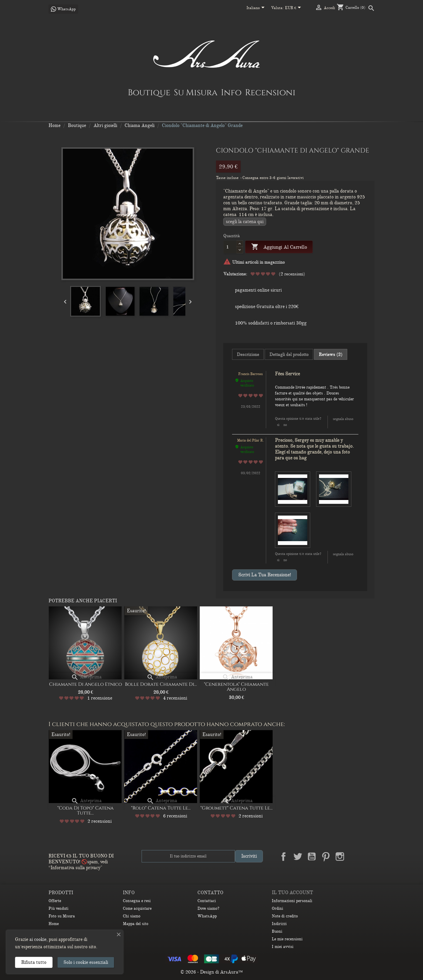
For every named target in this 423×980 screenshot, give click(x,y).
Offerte (55, 901)
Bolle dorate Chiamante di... (161, 684)
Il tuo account (292, 893)
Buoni (277, 931)
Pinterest (326, 857)
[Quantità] (230, 247)
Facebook (283, 857)
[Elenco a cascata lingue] (257, 8)
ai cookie (38, 939)
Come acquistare (137, 908)
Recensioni (270, 92)
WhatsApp (207, 916)
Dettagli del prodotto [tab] (289, 354)
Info (231, 92)
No (285, 425)
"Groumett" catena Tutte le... (236, 808)
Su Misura (196, 92)
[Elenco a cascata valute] (294, 8)
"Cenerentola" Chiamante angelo (236, 687)
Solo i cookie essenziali (86, 962)
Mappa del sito (136, 924)
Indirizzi (279, 924)
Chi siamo (132, 916)
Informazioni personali (292, 901)
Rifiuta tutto (34, 962)
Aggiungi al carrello (279, 247)
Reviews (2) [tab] (331, 354)
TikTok (368, 857)
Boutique (149, 92)
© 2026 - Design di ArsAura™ (212, 972)
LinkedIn (354, 857)
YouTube (312, 857)
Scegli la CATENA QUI (245, 222)
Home (54, 924)
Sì (278, 425)
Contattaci (207, 901)
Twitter (298, 857)
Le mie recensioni (287, 939)
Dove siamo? (208, 908)
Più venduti (58, 908)
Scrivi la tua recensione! (265, 575)
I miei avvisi (283, 947)
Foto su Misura (62, 916)
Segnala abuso (343, 419)
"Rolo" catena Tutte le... (161, 808)
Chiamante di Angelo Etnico (85, 684)
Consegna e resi (137, 901)
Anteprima (86, 677)
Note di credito (285, 916)
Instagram (340, 857)
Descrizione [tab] (248, 354)
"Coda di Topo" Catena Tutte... (85, 811)
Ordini (277, 908)
